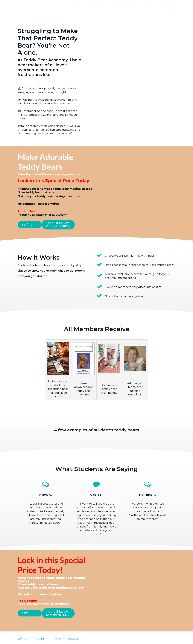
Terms (40, 630)
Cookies (73, 630)
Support (154, 6)
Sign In (171, 6)
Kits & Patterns (117, 6)
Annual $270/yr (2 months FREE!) (61, 221)
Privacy (56, 630)
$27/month (30, 221)
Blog (138, 6)
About (95, 6)
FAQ (82, 6)
